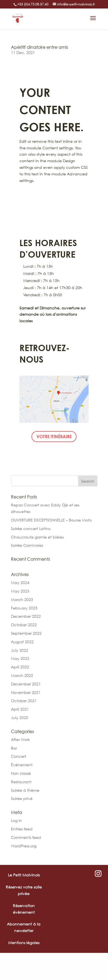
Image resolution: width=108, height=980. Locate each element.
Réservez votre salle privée (24, 890)
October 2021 (24, 701)
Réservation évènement (24, 909)
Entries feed (22, 829)
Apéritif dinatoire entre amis (40, 47)
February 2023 (24, 608)
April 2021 (20, 709)
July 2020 (20, 718)
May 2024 (20, 582)
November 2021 (26, 692)
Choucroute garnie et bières (37, 537)
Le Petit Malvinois (24, 875)
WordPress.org (24, 846)
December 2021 (26, 684)
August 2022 (22, 642)
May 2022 (20, 658)
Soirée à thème (25, 790)
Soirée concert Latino (31, 529)
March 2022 (22, 675)
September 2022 (26, 633)
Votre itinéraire (54, 436)
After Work (20, 740)
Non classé (21, 773)
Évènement (22, 765)
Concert (19, 756)
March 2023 (22, 599)
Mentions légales (24, 943)
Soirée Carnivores (27, 545)
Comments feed (26, 837)
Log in (16, 820)
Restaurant (21, 782)
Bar (14, 748)
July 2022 (20, 650)
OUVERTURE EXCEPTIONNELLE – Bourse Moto (51, 520)
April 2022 (20, 667)
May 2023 (20, 591)
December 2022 (26, 616)
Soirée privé (22, 798)
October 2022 (24, 625)
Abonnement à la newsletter (24, 927)
